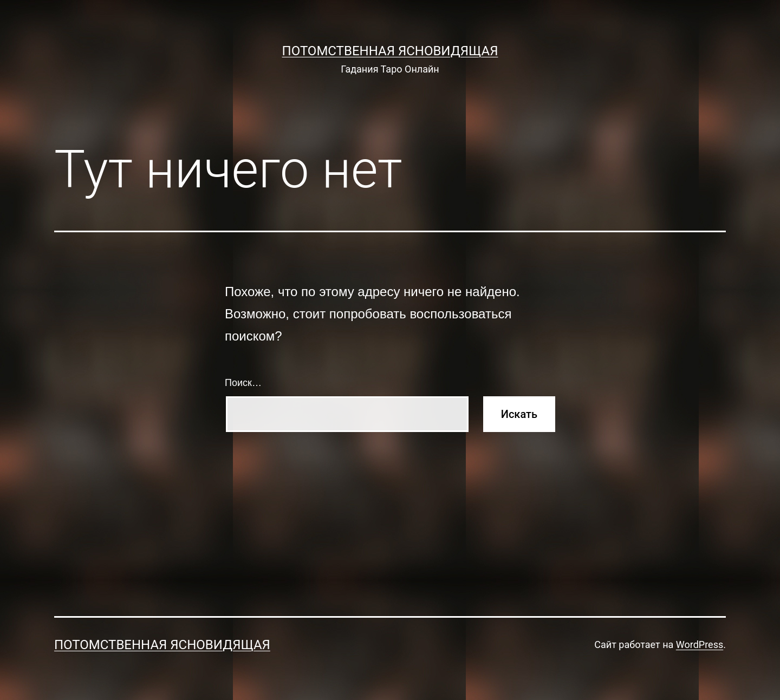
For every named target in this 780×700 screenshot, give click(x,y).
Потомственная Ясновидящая (390, 51)
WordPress (700, 645)
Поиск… (243, 383)
